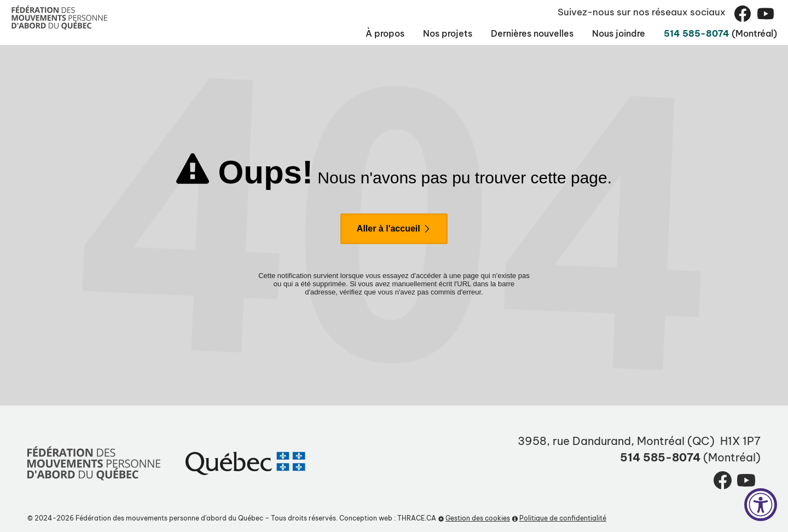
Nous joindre (583, 33)
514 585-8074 (676, 33)
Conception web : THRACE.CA (388, 518)
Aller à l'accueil (394, 229)
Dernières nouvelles (478, 33)
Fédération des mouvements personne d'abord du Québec (169, 518)
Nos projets (376, 33)
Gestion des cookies (474, 518)
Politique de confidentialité (559, 518)
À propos (301, 33)
